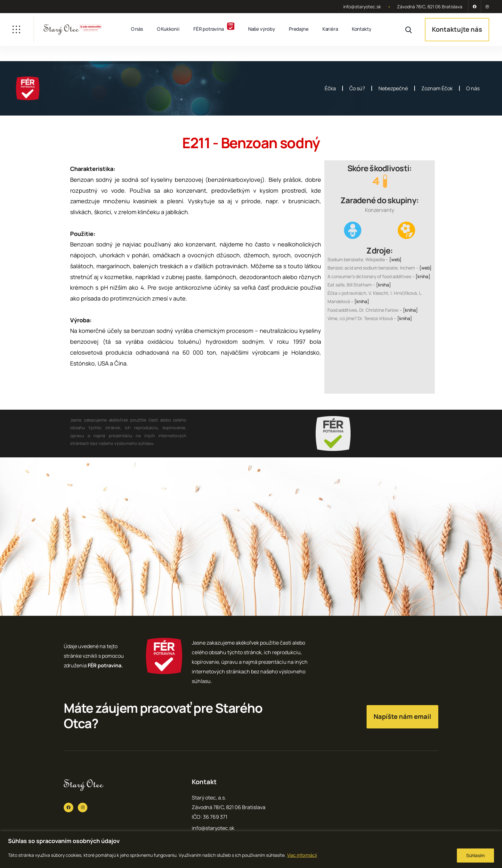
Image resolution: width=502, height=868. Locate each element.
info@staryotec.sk (362, 7)
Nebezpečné (393, 88)
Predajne (299, 29)
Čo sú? (357, 88)
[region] (251, 850)
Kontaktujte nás (457, 29)
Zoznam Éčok (437, 88)
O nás (137, 29)
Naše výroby (262, 29)
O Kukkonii (168, 29)
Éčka (330, 88)
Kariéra (330, 29)
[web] (395, 259)
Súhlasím (475, 855)
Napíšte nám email (402, 716)
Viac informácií (302, 855)
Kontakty (362, 29)
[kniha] (423, 276)
